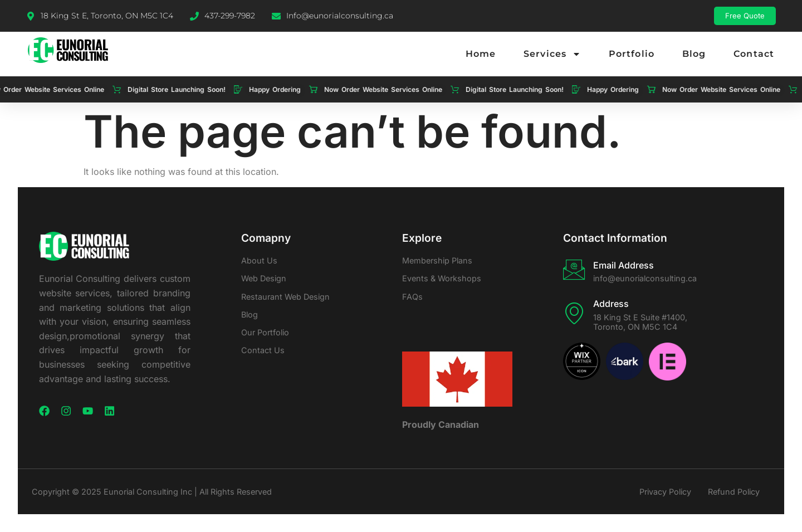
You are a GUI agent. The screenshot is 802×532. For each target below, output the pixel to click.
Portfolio (632, 54)
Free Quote (745, 16)
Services (552, 54)
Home (481, 54)
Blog (694, 54)
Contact (754, 54)
